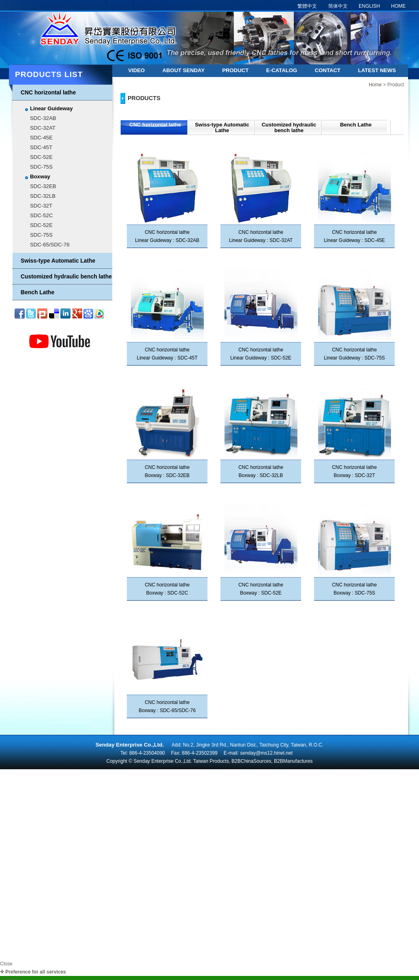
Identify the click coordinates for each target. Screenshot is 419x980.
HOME (398, 6)
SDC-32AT (43, 128)
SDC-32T (41, 206)
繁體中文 (307, 6)
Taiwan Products (211, 761)
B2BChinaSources (251, 761)
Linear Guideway (51, 108)
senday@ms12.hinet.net (266, 753)
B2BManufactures (293, 761)
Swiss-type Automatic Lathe (58, 261)
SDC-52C (41, 215)
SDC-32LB (43, 196)
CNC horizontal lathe (48, 92)
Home (375, 85)
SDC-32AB (43, 118)
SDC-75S (41, 167)
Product (235, 70)
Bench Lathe (37, 292)
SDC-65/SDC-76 (50, 245)
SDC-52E (41, 157)
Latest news (377, 70)
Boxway (40, 177)
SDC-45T (41, 147)
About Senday (184, 70)
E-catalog (282, 70)
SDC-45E (41, 138)
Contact (328, 70)
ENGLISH (369, 6)
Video (136, 70)
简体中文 (338, 6)
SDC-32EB (43, 186)
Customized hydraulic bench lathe (66, 276)
